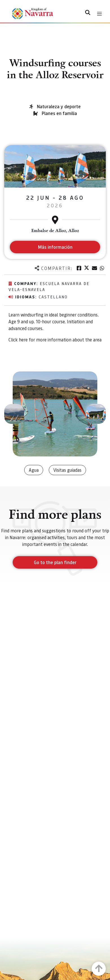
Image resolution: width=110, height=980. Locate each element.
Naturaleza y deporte (59, 106)
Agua (34, 470)
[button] (14, 414)
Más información (55, 247)
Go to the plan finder (55, 562)
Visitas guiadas (67, 470)
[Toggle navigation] (99, 14)
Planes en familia (59, 113)
